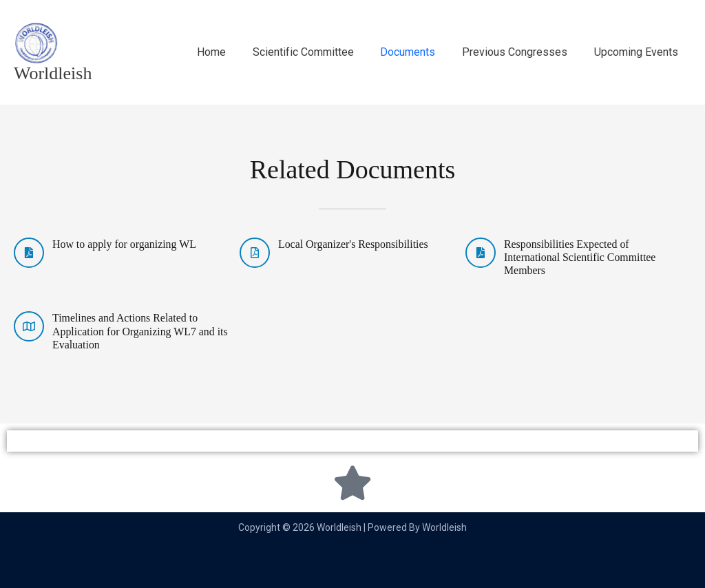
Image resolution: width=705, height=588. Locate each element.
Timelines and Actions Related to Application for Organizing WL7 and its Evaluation (141, 331)
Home (232, 52)
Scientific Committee (319, 52)
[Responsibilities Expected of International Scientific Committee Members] (481, 253)
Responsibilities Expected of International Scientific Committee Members (580, 257)
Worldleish (53, 73)
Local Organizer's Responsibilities (354, 244)
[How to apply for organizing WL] (29, 253)
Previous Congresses (522, 52)
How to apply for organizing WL (125, 244)
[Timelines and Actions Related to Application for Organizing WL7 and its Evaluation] (29, 326)
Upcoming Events (638, 52)
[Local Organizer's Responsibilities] (255, 253)
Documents (419, 52)
